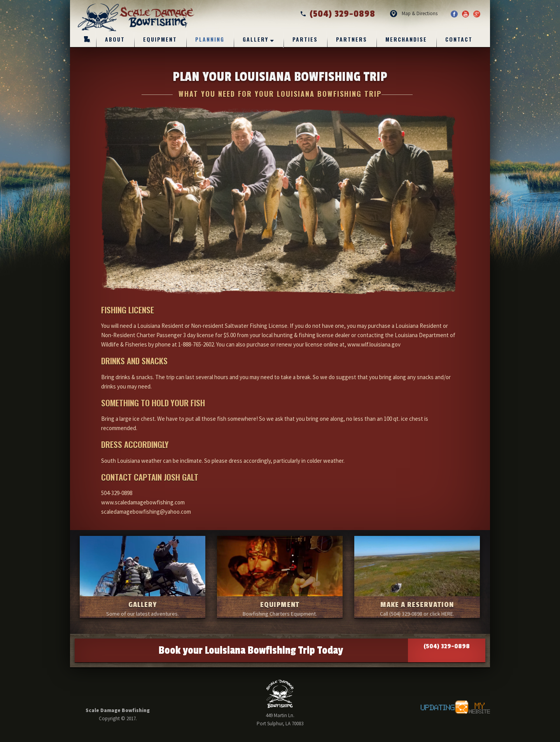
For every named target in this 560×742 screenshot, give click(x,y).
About (115, 39)
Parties (305, 39)
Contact (459, 39)
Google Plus (477, 14)
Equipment (160, 39)
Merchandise (406, 39)
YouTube (465, 14)
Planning (210, 39)
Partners (352, 39)
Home (87, 39)
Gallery (255, 39)
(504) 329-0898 (338, 14)
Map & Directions (420, 13)
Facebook (454, 14)
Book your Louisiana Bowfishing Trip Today (322, 650)
